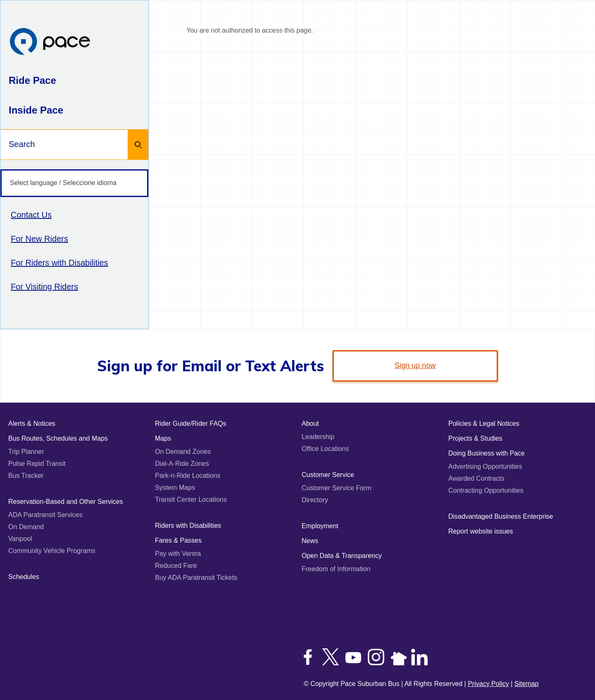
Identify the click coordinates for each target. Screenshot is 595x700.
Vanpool (20, 539)
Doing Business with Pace (487, 453)
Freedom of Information (336, 569)
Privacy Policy (488, 684)
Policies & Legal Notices (484, 424)
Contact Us (31, 215)
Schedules (24, 577)
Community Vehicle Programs (52, 551)
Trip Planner (26, 452)
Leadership (318, 437)
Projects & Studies (475, 438)
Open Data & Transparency (342, 556)
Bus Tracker (26, 476)
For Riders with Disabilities (59, 263)
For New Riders (39, 239)
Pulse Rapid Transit (37, 464)
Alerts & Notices (32, 424)
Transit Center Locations (191, 499)
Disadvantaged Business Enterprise (501, 516)
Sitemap (527, 684)
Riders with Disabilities (188, 526)
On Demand (26, 527)
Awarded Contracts (476, 478)
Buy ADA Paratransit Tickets (196, 578)
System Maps (175, 488)
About (310, 424)
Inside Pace (36, 110)
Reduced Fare (176, 566)
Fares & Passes (178, 540)
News (310, 541)
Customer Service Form (337, 488)
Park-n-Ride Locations (188, 476)
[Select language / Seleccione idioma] (74, 183)
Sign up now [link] (415, 365)
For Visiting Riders (44, 287)
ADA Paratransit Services (45, 515)
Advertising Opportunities (485, 466)
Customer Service (328, 475)
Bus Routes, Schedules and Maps (58, 438)
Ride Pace (32, 80)
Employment (320, 526)
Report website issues (481, 531)
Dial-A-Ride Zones (182, 464)
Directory (315, 500)
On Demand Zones (183, 452)
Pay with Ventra (178, 554)
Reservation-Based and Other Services (65, 502)
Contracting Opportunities (486, 490)
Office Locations (325, 449)
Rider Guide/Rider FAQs (191, 424)
